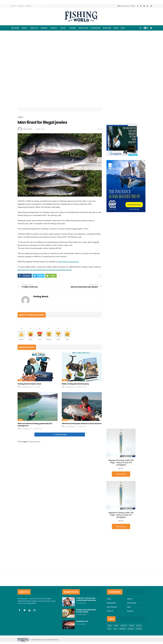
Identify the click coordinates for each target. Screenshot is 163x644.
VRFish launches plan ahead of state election (82, 439)
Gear (65, 396)
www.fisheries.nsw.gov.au (68, 277)
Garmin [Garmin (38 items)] (139, 625)
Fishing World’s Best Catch (29, 399)
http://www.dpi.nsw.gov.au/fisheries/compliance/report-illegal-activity (45, 286)
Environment (132, 603)
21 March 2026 (81, 442)
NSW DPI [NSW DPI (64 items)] (123, 629)
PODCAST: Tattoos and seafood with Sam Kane (86, 599)
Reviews (130, 611)
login (25, 457)
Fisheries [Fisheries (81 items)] (124, 625)
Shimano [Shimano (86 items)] (139, 629)
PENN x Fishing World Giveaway (75, 399)
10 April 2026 (81, 603)
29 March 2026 (81, 403)
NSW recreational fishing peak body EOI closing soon (35, 440)
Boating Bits (111, 603)
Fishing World (28, 145)
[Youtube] (144, 6)
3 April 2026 (36, 403)
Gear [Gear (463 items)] (109, 629)
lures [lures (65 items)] (115, 629)
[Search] (140, 28)
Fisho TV (110, 611)
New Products (112, 607)
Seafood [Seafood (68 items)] (131, 629)
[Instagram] (147, 6)
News (20, 133)
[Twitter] (141, 6)
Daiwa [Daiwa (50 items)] (116, 625)
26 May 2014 (40, 145)
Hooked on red (82, 621)
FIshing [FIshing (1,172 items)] (132, 625)
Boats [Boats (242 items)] (110, 625)
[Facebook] (138, 6)
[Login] (151, 28)
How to (130, 599)
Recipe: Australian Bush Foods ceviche (86, 611)
